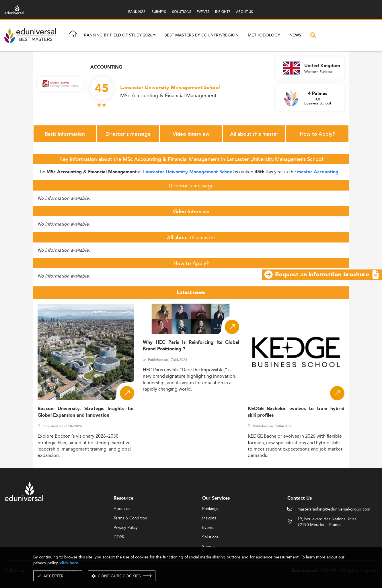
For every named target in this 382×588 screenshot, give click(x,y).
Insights (209, 518)
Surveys (209, 547)
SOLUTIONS (182, 12)
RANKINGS (137, 12)
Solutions (210, 537)
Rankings (210, 509)
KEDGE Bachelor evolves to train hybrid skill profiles (296, 412)
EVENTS (203, 12)
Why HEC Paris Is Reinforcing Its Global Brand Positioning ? (191, 346)
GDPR (119, 537)
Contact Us (300, 498)
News (295, 35)
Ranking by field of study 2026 (118, 36)
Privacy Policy (126, 528)
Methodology (264, 35)
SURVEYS (159, 12)
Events (208, 528)
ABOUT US (244, 12)
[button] (154, 36)
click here (69, 563)
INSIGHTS (223, 12)
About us (122, 509)
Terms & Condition (130, 518)
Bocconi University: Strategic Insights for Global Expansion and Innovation (86, 412)
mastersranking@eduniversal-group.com (334, 509)
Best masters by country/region (201, 35)
